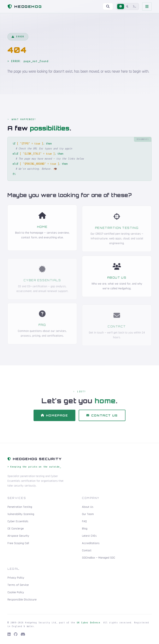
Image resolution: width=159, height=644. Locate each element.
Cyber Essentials (42, 285)
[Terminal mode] (135, 7)
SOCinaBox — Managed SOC (99, 558)
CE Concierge (16, 529)
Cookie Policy (16, 592)
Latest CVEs (89, 536)
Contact (117, 331)
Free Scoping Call (18, 543)
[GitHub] (16, 635)
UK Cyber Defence (89, 623)
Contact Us (102, 419)
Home (42, 230)
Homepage (54, 419)
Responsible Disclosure (22, 600)
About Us (117, 281)
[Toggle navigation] (147, 7)
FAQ (42, 329)
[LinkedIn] (9, 635)
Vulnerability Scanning (21, 514)
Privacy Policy (16, 578)
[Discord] (23, 635)
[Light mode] (121, 7)
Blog (85, 529)
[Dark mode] (128, 7)
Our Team (88, 514)
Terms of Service (18, 585)
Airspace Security (18, 536)
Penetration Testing (117, 232)
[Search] (108, 6)
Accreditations (91, 543)
